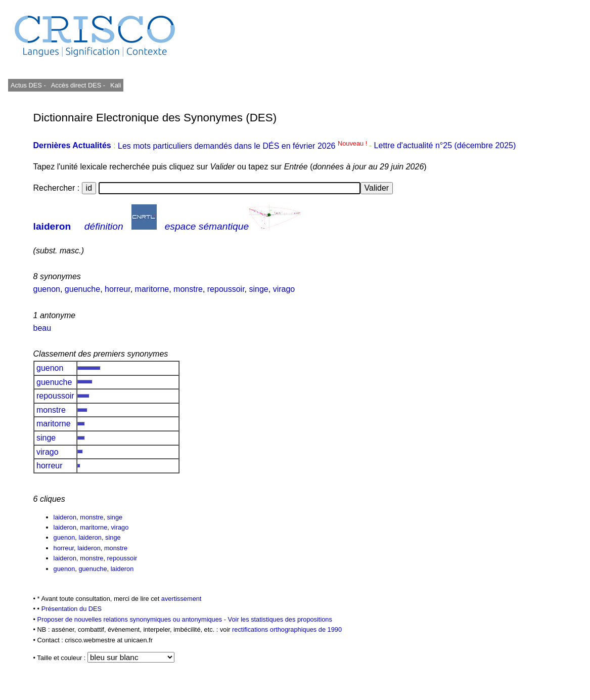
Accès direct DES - (78, 85)
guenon (47, 289)
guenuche (82, 289)
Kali (116, 85)
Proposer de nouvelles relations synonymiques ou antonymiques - (133, 619)
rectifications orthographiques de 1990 (287, 629)
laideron (52, 226)
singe (258, 289)
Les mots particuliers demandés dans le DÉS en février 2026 (243, 146)
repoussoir (226, 289)
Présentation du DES (72, 609)
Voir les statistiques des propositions (280, 619)
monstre (188, 289)
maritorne (152, 289)
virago (284, 289)
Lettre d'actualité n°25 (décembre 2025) (445, 146)
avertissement (181, 599)
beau (42, 328)
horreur (118, 289)
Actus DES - (28, 85)
